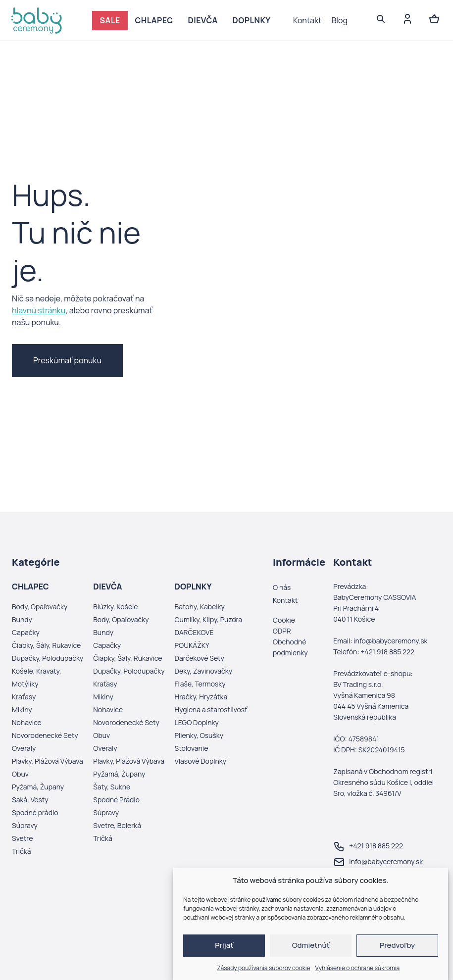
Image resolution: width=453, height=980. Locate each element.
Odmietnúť (311, 945)
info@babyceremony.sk (378, 862)
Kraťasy (24, 697)
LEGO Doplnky (197, 722)
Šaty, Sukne (112, 787)
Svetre (22, 838)
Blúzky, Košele (115, 607)
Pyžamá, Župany (38, 787)
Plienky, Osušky (199, 735)
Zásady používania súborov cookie (263, 968)
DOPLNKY (252, 20)
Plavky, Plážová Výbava (48, 761)
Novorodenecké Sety (45, 735)
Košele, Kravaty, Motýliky (37, 677)
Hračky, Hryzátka (201, 697)
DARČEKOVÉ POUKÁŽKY (194, 639)
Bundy (22, 619)
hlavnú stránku (39, 310)
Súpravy (25, 825)
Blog (340, 20)
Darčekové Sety (200, 658)
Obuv (20, 774)
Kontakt (307, 20)
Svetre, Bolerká (117, 825)
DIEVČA (203, 20)
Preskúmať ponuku (67, 360)
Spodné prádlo (35, 812)
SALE (110, 20)
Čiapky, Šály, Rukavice (46, 645)
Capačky (26, 632)
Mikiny (22, 710)
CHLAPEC (154, 20)
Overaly (24, 748)
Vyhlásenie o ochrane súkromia (358, 968)
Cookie (284, 620)
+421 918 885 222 (368, 846)
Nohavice (27, 722)
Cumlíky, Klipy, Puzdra (209, 619)
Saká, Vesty (30, 800)
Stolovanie (192, 748)
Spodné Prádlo (116, 800)
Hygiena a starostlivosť (211, 710)
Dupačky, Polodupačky (48, 658)
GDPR (282, 631)
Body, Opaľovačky (40, 607)
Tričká (21, 851)
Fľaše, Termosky (200, 684)
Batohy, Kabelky (200, 607)
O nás (282, 587)
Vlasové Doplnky (201, 761)
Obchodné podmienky (290, 647)
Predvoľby (397, 945)
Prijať (224, 945)
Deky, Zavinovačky (204, 671)
